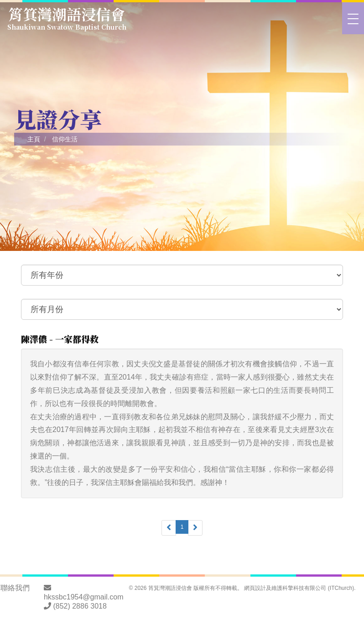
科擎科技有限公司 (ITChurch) (318, 588)
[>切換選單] (353, 18)
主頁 (34, 139)
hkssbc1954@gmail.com (84, 597)
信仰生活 (65, 139)
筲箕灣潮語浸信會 (67, 17)
